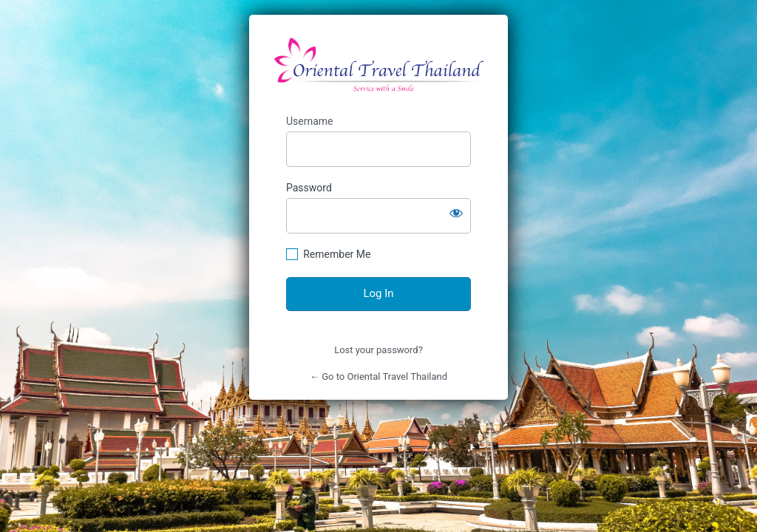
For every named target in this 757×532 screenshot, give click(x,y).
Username (310, 121)
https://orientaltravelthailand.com (379, 65)
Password (309, 188)
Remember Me (337, 254)
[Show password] (456, 213)
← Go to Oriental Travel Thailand (378, 376)
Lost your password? (378, 350)
